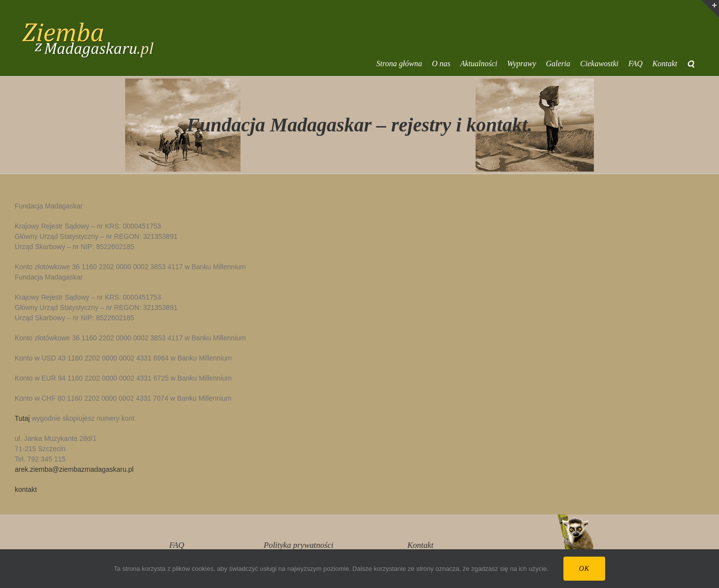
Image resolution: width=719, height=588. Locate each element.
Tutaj (22, 418)
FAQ (177, 545)
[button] (691, 64)
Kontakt (420, 545)
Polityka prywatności (298, 545)
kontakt (26, 489)
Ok (584, 569)
